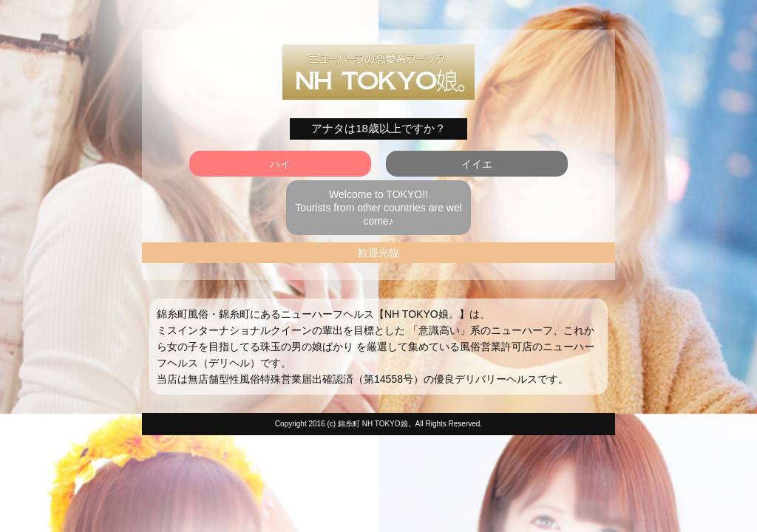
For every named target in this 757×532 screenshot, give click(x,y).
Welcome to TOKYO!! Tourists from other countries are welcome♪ (378, 208)
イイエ (477, 164)
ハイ (280, 164)
